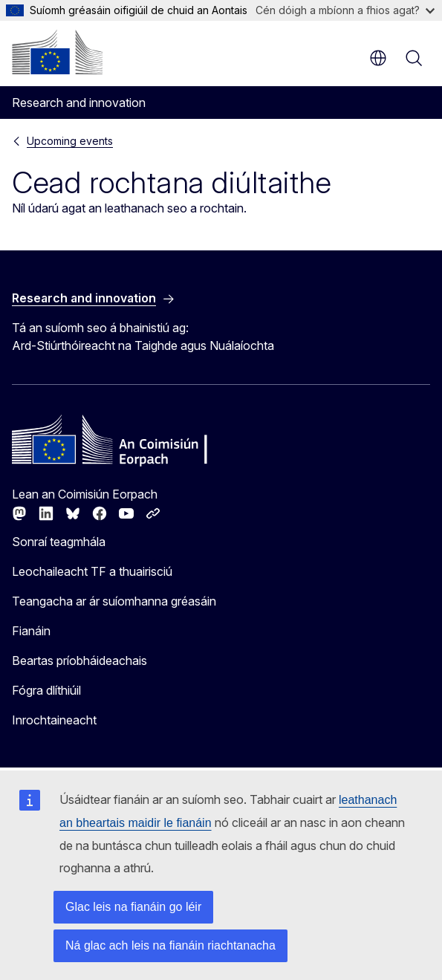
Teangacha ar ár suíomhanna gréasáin (114, 601)
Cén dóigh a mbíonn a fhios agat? (345, 10)
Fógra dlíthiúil (46, 690)
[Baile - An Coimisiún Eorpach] (57, 52)
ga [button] (378, 58)
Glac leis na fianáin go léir (133, 907)
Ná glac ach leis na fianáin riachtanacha (170, 945)
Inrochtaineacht (54, 720)
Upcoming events (70, 141)
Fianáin (31, 631)
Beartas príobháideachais (79, 661)
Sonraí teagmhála (59, 542)
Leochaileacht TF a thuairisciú (92, 571)
